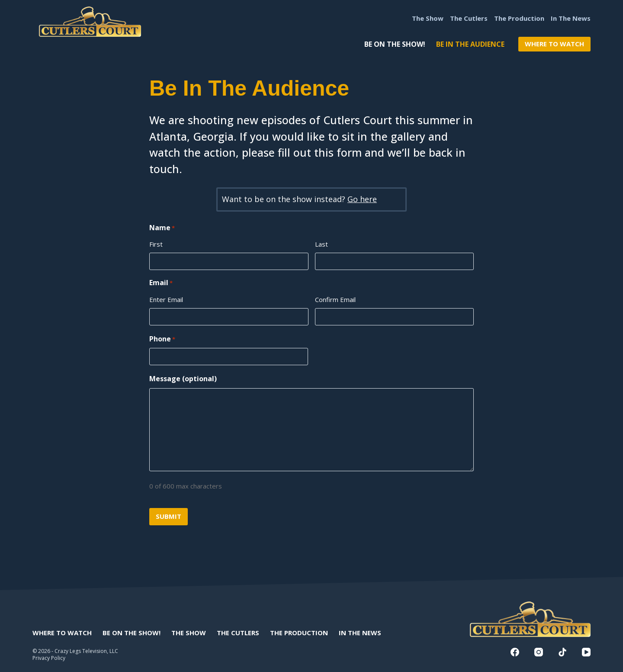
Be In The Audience (470, 44)
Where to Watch (62, 633)
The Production (519, 18)
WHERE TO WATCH (554, 44)
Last (321, 244)
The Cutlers (469, 18)
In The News (571, 18)
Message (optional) (183, 379)
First (156, 244)
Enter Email (166, 299)
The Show (428, 18)
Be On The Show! (395, 44)
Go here (362, 199)
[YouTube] (586, 652)
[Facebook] (515, 652)
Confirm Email (335, 299)
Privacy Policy (49, 658)
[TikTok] (562, 652)
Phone (162, 339)
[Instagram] (539, 652)
